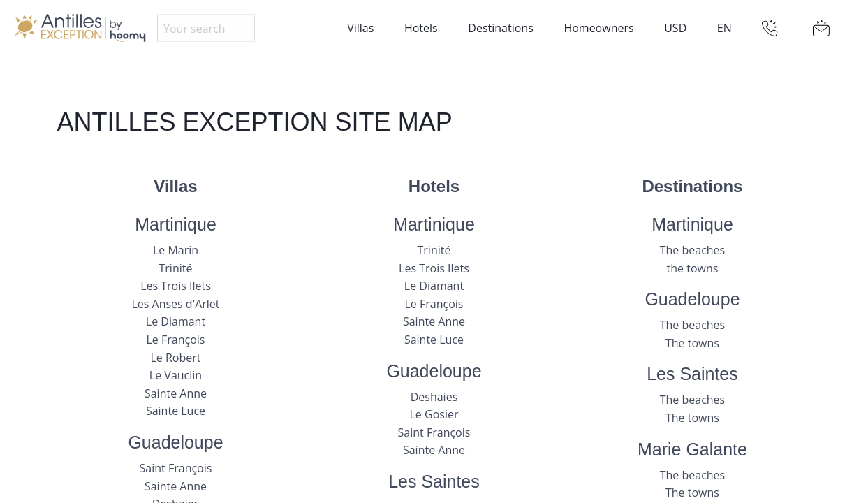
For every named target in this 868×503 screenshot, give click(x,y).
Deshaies (434, 397)
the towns (693, 268)
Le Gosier (434, 414)
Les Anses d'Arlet (175, 304)
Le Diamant (176, 321)
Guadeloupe (175, 442)
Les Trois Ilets (176, 286)
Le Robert (175, 358)
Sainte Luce (176, 411)
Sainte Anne (176, 393)
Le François (176, 340)
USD (675, 28)
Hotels (421, 28)
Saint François (176, 468)
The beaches (693, 250)
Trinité (176, 268)
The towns (692, 343)
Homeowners (598, 28)
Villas (360, 28)
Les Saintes (434, 481)
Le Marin (176, 250)
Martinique (176, 224)
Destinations (500, 28)
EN (724, 28)
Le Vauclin (176, 375)
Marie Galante (692, 449)
